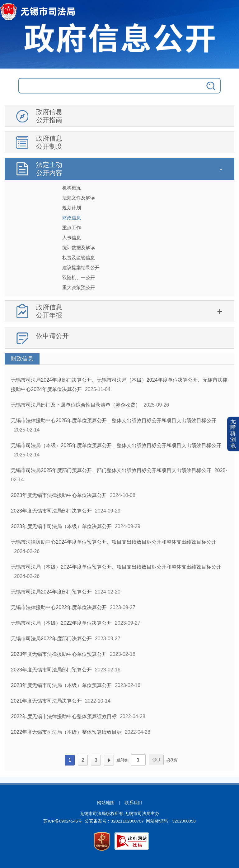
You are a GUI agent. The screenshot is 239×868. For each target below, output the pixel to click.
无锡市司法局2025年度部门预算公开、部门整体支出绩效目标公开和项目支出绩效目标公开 (111, 470)
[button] (233, 434)
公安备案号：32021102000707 (114, 821)
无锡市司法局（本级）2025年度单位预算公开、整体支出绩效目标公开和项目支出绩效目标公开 (116, 445)
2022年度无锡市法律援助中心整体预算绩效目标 (64, 716)
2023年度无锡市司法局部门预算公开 (51, 670)
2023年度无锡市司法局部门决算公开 (51, 511)
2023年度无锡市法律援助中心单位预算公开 (59, 654)
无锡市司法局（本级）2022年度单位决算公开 (61, 623)
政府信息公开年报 (49, 311)
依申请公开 (52, 336)
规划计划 (72, 208)
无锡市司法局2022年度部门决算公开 (51, 639)
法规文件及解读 (79, 198)
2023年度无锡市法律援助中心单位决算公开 (59, 495)
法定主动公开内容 (49, 169)
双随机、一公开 (79, 277)
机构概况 (72, 188)
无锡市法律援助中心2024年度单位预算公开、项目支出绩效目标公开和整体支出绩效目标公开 (114, 542)
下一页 (109, 760)
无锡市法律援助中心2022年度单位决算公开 (59, 607)
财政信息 (72, 218)
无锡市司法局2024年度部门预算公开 (51, 592)
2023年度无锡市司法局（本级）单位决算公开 (61, 526)
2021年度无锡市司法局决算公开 (46, 701)
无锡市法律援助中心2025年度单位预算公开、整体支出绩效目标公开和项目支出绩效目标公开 (114, 420)
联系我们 (133, 803)
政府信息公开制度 (49, 142)
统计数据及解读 (79, 248)
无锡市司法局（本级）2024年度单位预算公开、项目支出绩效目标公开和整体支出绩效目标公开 (116, 567)
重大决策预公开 (79, 287)
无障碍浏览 (233, 434)
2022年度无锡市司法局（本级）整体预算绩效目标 (66, 732)
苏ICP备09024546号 (63, 821)
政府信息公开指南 (49, 116)
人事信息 (72, 238)
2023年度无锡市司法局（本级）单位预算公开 (61, 685)
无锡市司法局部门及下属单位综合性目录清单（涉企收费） (76, 405)
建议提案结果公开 (81, 267)
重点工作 (72, 228)
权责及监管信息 (79, 258)
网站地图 (106, 803)
